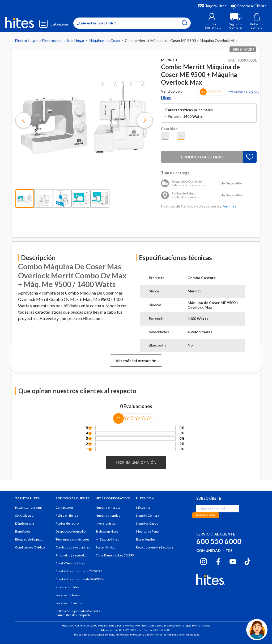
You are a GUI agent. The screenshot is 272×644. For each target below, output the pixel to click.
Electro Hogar (27, 40)
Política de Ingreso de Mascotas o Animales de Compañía (78, 613)
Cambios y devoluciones (73, 547)
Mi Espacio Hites (107, 539)
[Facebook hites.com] (218, 561)
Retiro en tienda (67, 515)
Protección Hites (67, 587)
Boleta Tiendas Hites (70, 563)
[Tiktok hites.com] (247, 561)
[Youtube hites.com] (233, 561)
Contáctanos (65, 507)
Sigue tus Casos (147, 523)
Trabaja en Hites (107, 531)
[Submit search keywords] (185, 23)
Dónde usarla (25, 523)
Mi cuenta (143, 507)
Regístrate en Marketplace (155, 547)
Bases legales (146, 539)
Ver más (254, 92)
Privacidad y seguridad (71, 555)
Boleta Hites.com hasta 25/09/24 (79, 571)
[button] (212, 21)
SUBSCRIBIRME (206, 515)
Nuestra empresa (108, 507)
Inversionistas (106, 523)
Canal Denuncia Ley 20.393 (115, 555)
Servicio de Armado (69, 595)
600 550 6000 (219, 541)
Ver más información (136, 360)
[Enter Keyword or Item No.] (132, 23)
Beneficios (23, 531)
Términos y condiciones (73, 539)
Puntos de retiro (67, 523)
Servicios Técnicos (69, 603)
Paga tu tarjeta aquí (28, 507)
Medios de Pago (147, 531)
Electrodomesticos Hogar (64, 40)
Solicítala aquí (25, 515)
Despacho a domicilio (71, 531)
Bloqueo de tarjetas (29, 539)
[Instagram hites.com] (204, 561)
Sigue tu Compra (148, 515)
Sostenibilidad (106, 547)
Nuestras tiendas (108, 515)
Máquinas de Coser (105, 40)
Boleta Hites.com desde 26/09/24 (80, 579)
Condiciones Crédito (30, 547)
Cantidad (169, 129)
